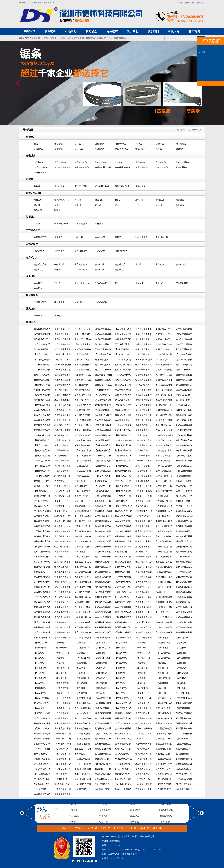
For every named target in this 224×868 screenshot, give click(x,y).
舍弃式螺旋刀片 (82, 265)
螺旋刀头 (180, 205)
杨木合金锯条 (162, 167)
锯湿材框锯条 (81, 162)
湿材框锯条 (140, 186)
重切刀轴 (139, 200)
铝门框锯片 (80, 149)
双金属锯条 (59, 302)
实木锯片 (160, 149)
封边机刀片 (59, 270)
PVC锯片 (139, 144)
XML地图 (157, 828)
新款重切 (160, 200)
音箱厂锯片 (140, 149)
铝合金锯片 (59, 144)
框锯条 (53, 38)
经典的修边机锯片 (62, 567)
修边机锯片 (100, 149)
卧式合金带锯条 (74, 38)
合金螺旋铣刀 (120, 38)
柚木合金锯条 (141, 167)
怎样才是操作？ (82, 496)
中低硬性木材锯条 (123, 167)
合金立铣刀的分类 (62, 627)
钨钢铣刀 (79, 237)
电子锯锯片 (181, 144)
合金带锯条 (161, 162)
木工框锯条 (62, 38)
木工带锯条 (45, 38)
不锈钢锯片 (100, 251)
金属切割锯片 (121, 251)
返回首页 (182, 3)
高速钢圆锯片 (81, 251)
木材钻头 (139, 283)
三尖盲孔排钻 (182, 283)
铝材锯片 (79, 144)
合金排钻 (38, 283)
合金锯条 (50, 31)
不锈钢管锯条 (101, 302)
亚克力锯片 (100, 144)
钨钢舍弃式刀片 (61, 265)
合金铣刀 (101, 38)
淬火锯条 (38, 316)
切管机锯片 (59, 251)
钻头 (117, 283)
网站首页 (66, 828)
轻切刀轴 (99, 200)
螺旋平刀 (58, 210)
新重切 (57, 205)
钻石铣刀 (99, 224)
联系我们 (191, 3)
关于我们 (92, 828)
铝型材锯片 (161, 144)
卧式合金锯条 (60, 162)
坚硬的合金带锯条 (143, 344)
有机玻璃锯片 (121, 144)
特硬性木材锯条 (82, 167)
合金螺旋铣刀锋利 (143, 617)
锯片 (36, 144)
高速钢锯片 (39, 251)
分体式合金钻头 (102, 283)
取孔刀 (57, 283)
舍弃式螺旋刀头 (61, 200)
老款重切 (180, 200)
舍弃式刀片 (39, 270)
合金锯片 (180, 149)
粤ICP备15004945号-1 (112, 836)
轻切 (137, 205)
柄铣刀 (118, 237)
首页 (189, 130)
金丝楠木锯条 (40, 173)
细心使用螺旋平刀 (42, 349)
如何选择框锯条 (142, 592)
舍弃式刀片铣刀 (41, 265)
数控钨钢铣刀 (141, 237)
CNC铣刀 (109, 38)
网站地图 (201, 3)
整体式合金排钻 (82, 283)
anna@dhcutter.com (142, 850)
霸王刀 (78, 205)
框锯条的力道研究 (62, 577)
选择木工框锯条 (183, 370)
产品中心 (79, 828)
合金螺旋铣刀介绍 (42, 794)
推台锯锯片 (59, 149)
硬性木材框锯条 (102, 186)
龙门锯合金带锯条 (62, 167)
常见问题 (118, 828)
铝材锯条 (79, 302)
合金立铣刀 (100, 237)
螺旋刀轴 (38, 200)
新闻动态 (105, 828)
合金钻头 (160, 283)
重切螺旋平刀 (40, 237)
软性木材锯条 (182, 167)
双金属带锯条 (40, 302)
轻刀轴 (37, 205)
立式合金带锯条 (89, 38)
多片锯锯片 (39, 149)
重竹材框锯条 (81, 186)
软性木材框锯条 (122, 186)
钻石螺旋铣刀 (81, 224)
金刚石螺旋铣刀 (61, 224)
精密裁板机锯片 (122, 149)
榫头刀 (78, 200)
